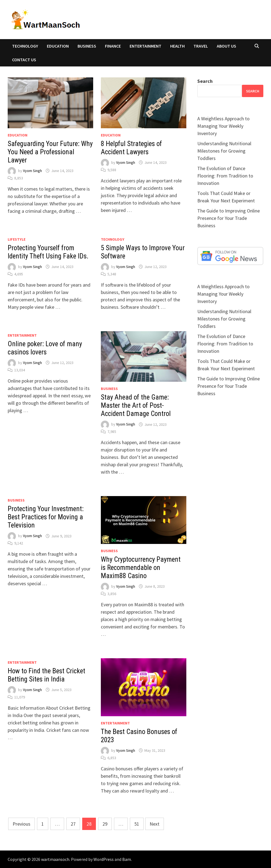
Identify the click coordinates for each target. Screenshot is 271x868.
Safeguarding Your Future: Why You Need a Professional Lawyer (50, 152)
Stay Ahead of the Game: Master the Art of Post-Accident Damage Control (136, 405)
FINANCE (113, 46)
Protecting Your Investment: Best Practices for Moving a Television (46, 517)
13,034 (20, 370)
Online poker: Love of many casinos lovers (45, 348)
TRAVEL (201, 46)
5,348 (112, 274)
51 (137, 824)
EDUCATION (58, 46)
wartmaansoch (55, 859)
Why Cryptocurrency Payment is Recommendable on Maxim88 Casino (141, 568)
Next (155, 824)
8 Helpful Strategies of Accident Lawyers (131, 148)
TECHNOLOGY (25, 46)
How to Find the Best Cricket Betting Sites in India (46, 675)
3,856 (112, 594)
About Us (226, 46)
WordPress (104, 859)
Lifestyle (17, 239)
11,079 (20, 697)
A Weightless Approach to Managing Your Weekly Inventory (223, 126)
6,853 (112, 758)
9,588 (112, 170)
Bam (127, 859)
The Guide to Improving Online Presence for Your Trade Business (229, 218)
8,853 (19, 178)
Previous (22, 824)
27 (73, 824)
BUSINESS (87, 46)
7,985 (112, 432)
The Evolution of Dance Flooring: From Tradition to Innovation (225, 176)
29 (105, 824)
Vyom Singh (32, 171)
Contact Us (24, 60)
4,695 (19, 274)
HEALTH (177, 46)
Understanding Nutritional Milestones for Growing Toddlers (224, 151)
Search (205, 81)
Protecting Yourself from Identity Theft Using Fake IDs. (49, 252)
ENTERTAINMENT (146, 46)
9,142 (19, 543)
